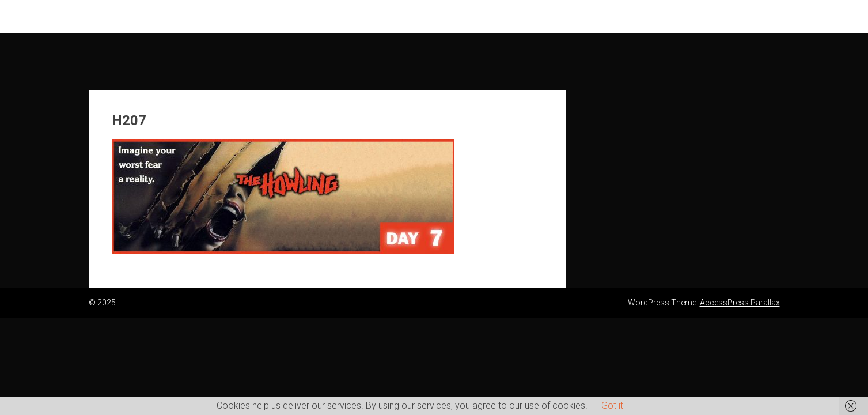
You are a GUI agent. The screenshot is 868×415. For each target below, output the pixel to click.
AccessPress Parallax (740, 303)
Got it (612, 405)
